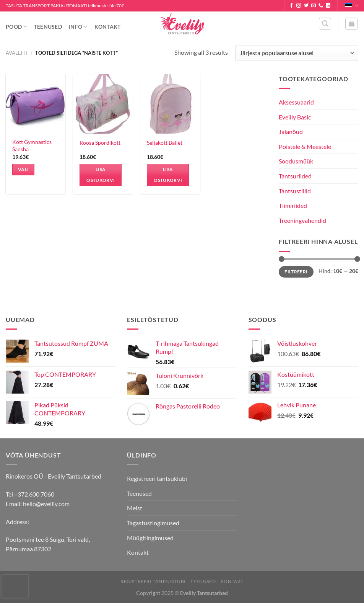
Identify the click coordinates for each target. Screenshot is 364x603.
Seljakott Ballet (165, 143)
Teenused (48, 27)
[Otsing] (325, 24)
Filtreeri (296, 272)
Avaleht (17, 53)
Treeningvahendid (302, 220)
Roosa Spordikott (100, 143)
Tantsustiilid (295, 191)
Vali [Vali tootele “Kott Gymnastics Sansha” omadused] (23, 169)
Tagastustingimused (153, 523)
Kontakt (108, 27)
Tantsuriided (295, 176)
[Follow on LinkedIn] (328, 6)
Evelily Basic (295, 117)
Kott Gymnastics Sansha (32, 145)
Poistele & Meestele (305, 146)
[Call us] (321, 6)
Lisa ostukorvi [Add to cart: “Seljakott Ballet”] (168, 175)
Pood (16, 27)
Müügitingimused (150, 538)
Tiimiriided (293, 205)
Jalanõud (291, 132)
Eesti (352, 6)
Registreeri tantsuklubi (157, 478)
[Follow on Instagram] (299, 6)
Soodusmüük (296, 161)
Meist (135, 508)
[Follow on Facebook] (291, 6)
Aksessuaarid (296, 102)
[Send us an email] (314, 6)
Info (78, 27)
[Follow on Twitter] (306, 6)
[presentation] (15, 586)
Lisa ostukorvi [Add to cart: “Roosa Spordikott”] (101, 175)
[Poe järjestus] (297, 53)
